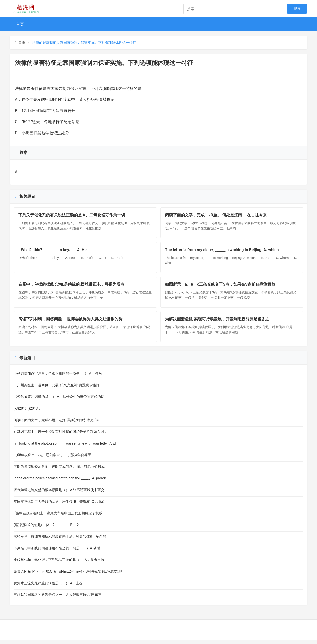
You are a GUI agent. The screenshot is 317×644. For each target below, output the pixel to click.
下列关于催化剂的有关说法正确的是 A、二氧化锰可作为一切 (72, 216)
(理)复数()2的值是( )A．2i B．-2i (47, 529)
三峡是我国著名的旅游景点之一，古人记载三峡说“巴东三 (58, 599)
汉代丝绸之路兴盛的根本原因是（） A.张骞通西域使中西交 (59, 494)
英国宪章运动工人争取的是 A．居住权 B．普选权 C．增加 (59, 506)
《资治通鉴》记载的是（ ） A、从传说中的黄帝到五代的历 (59, 401)
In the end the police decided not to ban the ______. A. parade (64, 483)
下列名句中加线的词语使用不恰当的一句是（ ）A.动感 (57, 553)
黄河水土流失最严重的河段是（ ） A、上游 (52, 588)
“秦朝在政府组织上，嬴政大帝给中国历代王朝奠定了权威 (58, 518)
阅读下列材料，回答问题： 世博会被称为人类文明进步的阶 (71, 323)
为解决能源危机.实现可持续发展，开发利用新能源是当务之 (218, 323)
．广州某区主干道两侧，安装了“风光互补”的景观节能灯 (56, 390)
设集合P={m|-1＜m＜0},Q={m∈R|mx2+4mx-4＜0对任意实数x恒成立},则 (68, 576)
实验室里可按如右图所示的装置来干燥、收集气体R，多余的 (60, 541)
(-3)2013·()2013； (27, 413)
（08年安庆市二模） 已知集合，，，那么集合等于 (55, 459)
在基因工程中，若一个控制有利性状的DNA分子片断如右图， (61, 436)
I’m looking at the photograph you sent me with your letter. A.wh (65, 448)
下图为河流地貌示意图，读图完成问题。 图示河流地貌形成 (59, 471)
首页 (20, 24)
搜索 (297, 9)
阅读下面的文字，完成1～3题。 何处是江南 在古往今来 (216, 216)
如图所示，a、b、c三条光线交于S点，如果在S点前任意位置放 (221, 287)
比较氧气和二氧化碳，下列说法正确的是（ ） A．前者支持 (59, 564)
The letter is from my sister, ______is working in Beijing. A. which (226, 251)
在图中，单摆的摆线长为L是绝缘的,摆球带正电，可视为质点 (72, 287)
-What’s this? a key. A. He (53, 251)
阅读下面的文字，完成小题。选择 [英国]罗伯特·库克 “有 (56, 424)
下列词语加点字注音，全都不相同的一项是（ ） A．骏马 (58, 378)
